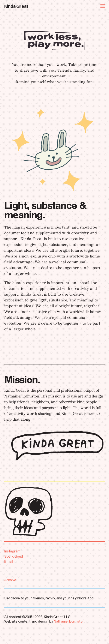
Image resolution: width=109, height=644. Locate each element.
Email (9, 561)
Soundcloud (14, 556)
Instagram (13, 551)
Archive (10, 580)
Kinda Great (16, 6)
